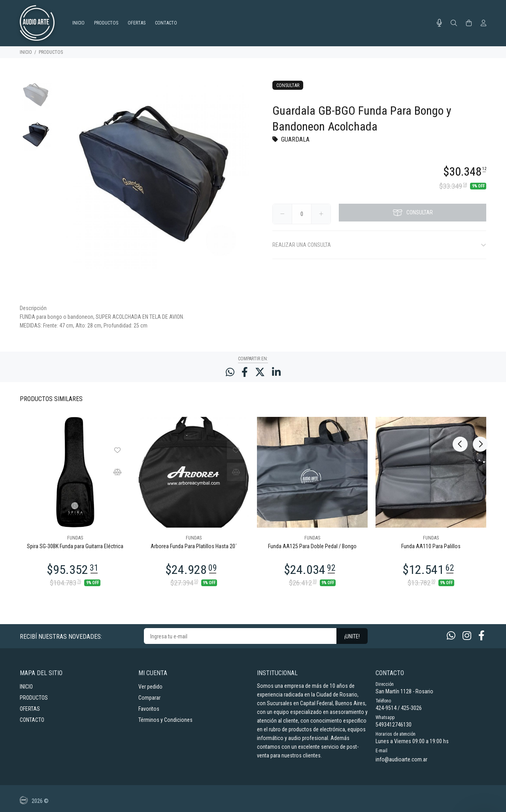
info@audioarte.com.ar (401, 759)
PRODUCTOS (51, 52)
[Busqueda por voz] (439, 23)
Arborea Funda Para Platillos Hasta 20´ (194, 546)
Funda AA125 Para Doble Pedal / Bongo (312, 546)
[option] (36, 99)
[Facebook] (481, 636)
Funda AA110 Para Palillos (431, 546)
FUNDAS (75, 538)
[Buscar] (454, 23)
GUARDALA (295, 139)
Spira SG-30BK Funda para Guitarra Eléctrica (75, 546)
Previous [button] (460, 398)
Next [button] (479, 398)
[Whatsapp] (451, 636)
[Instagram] (467, 636)
